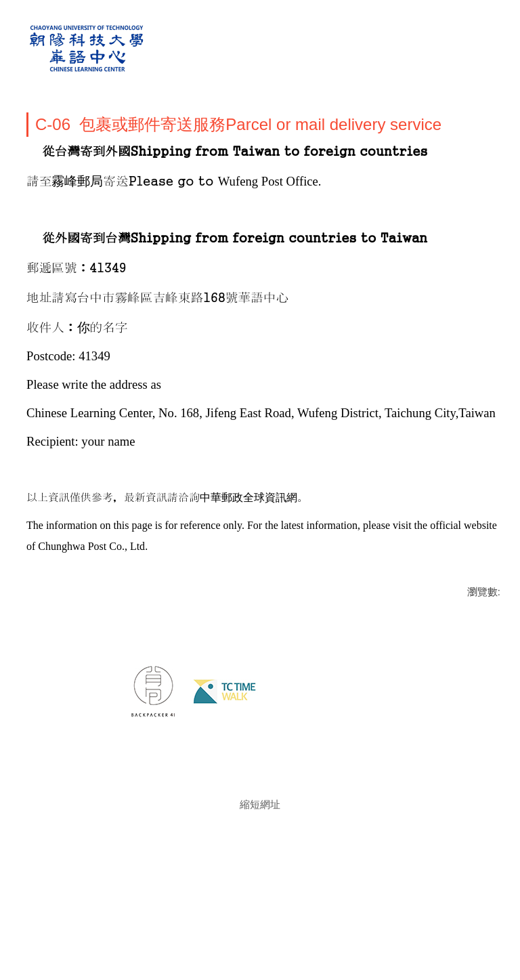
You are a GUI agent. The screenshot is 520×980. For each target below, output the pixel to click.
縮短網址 (260, 843)
